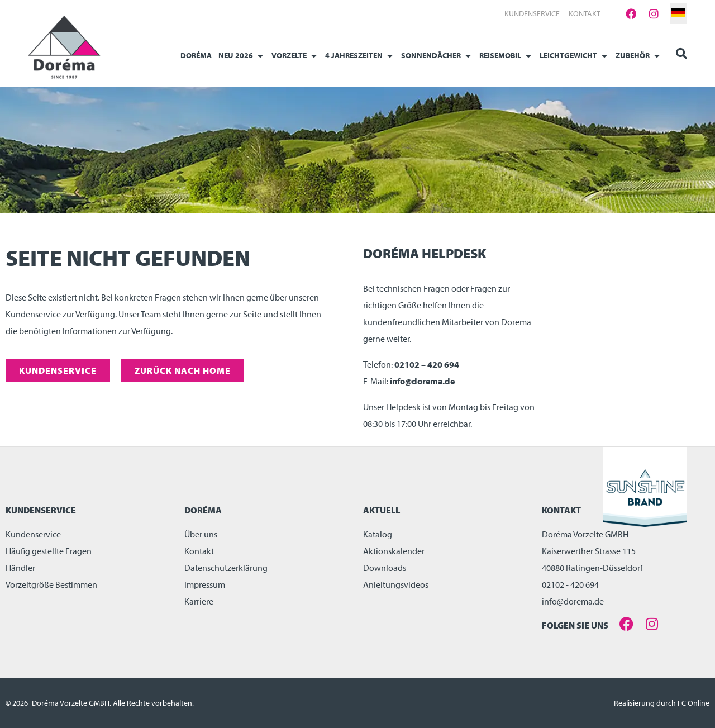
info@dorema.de (422, 381)
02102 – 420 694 (427, 364)
